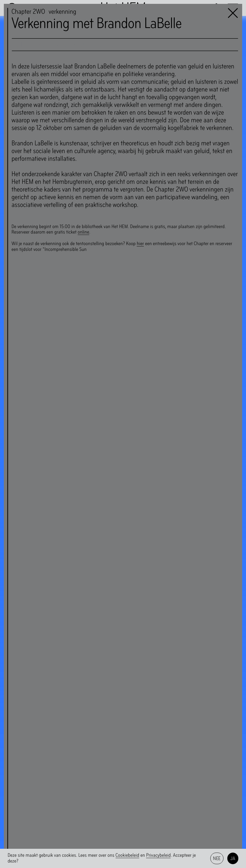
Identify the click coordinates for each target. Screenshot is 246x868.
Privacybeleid (158, 855)
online (83, 232)
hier (140, 244)
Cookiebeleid (128, 855)
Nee (217, 858)
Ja (233, 858)
